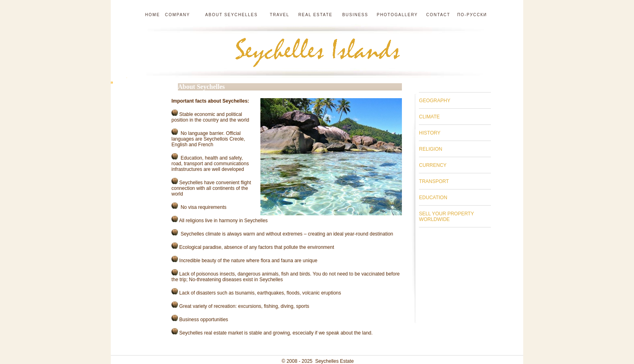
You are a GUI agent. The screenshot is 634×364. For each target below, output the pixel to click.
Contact (438, 15)
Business (355, 15)
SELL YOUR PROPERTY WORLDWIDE (446, 217)
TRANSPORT (434, 181)
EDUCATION (433, 198)
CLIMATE (429, 117)
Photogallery (397, 15)
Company (178, 15)
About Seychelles (230, 15)
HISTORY (430, 133)
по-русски (472, 15)
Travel (280, 15)
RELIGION (430, 149)
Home (153, 15)
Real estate (316, 15)
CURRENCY (433, 165)
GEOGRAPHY (434, 101)
